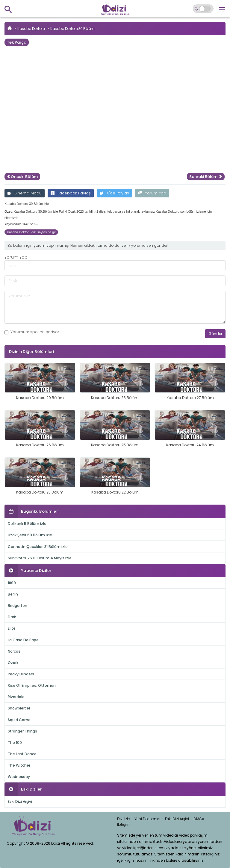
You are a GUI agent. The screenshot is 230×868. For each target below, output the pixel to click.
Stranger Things (22, 731)
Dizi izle (124, 819)
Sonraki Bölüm (206, 177)
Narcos (14, 651)
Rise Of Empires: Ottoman (32, 685)
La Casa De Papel (24, 640)
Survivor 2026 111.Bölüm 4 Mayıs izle (40, 558)
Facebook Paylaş (71, 193)
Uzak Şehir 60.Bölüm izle (30, 535)
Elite (12, 628)
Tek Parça (17, 42)
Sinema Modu (25, 193)
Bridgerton (18, 606)
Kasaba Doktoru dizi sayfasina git (31, 232)
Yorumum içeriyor (32, 332)
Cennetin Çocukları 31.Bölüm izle (38, 547)
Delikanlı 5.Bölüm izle (27, 524)
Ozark (13, 663)
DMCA (199, 819)
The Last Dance (22, 754)
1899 (12, 583)
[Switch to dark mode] (203, 9)
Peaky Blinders (21, 674)
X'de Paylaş (114, 193)
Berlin (13, 594)
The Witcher (19, 765)
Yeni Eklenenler (147, 819)
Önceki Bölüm (22, 177)
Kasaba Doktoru (31, 29)
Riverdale (16, 697)
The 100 (15, 743)
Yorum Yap (152, 193)
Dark (12, 617)
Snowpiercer (19, 708)
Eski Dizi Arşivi (20, 801)
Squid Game (19, 720)
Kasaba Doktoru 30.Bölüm (72, 29)
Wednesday (19, 777)
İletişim (123, 824)
